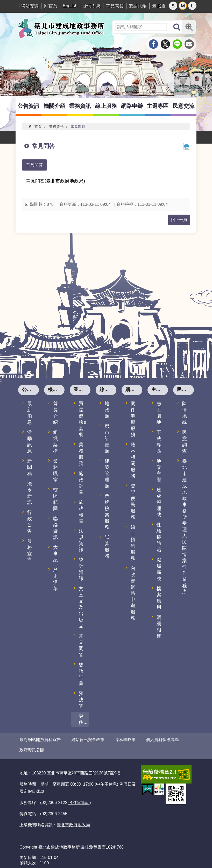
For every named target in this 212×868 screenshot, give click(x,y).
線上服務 (106, 106)
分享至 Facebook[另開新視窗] (153, 44)
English (70, 6)
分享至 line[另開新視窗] (177, 44)
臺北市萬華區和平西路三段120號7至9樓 (84, 769)
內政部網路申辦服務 (133, 593)
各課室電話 (79, 798)
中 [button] (183, 6)
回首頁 (51, 6)
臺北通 (159, 6)
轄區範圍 (55, 499)
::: (18, 5)
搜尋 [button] (177, 27)
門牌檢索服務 (107, 512)
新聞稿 (30, 467)
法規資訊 (81, 540)
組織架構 (55, 442)
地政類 (107, 410)
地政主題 (159, 470)
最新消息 (30, 413)
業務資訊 (80, 106)
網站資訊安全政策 (88, 740)
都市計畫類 (107, 439)
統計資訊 (81, 569)
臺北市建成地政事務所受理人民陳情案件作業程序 (185, 526)
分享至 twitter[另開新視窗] (165, 44)
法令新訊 (30, 493)
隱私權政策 (125, 740)
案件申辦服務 (133, 419)
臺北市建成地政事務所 (61, 28)
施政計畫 (81, 483)
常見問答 (115, 6)
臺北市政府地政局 (73, 820)
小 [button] (173, 6)
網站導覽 (30, 6)
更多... (83, 719)
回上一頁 (179, 220)
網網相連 (159, 627)
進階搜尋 (189, 27)
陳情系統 (92, 6)
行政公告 (30, 522)
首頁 (38, 126)
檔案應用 (159, 598)
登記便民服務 (133, 502)
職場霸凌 (159, 569)
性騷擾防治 (159, 537)
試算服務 (107, 547)
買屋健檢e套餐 (82, 419)
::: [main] (25, 126)
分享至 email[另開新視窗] (189, 44)
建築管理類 (107, 474)
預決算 (81, 700)
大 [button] (192, 6)
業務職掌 (55, 470)
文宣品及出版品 (81, 607)
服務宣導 (30, 551)
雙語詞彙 (138, 6)
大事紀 (55, 554)
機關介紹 (54, 106)
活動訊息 (30, 442)
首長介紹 (55, 413)
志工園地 (159, 413)
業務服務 (81, 454)
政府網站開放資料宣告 (40, 740)
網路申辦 (132, 106)
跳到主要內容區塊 (3, 3)
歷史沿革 (55, 579)
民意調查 (185, 442)
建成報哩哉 (159, 502)
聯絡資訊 (55, 528)
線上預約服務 (133, 543)
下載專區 (159, 442)
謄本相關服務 (133, 460)
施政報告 (81, 512)
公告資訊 (29, 106)
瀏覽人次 (28, 859)
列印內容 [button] (187, 146)
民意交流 (183, 106)
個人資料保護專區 (162, 740)
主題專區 (158, 106)
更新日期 (28, 853)
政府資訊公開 (32, 748)
